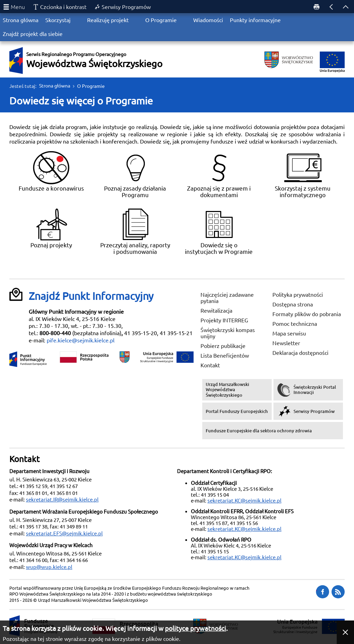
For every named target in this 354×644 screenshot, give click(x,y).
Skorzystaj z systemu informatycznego (303, 174)
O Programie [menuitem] (161, 20)
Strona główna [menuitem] (21, 20)
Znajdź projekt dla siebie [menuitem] (33, 34)
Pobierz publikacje (223, 346)
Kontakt (210, 365)
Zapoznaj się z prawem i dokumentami (219, 174)
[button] (345, 632)
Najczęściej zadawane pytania (227, 298)
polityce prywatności (195, 628)
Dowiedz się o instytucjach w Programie (219, 231)
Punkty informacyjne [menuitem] (255, 20)
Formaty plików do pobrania (307, 314)
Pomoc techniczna (295, 324)
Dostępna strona (293, 304)
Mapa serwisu (289, 333)
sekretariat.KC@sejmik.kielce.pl (244, 501)
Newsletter (286, 343)
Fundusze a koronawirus (51, 171)
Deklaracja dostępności (300, 353)
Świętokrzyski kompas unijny (228, 333)
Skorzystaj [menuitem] (58, 20)
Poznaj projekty (51, 228)
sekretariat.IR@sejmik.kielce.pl (62, 500)
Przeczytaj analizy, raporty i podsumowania (135, 231)
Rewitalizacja (216, 311)
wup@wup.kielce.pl (49, 567)
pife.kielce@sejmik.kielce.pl (81, 340)
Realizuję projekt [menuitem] (108, 20)
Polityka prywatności (298, 295)
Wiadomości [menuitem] (208, 20)
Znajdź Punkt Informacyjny (91, 296)
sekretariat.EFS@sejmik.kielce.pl (64, 533)
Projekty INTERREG (224, 320)
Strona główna (55, 86)
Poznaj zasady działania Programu (135, 174)
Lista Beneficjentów (225, 356)
